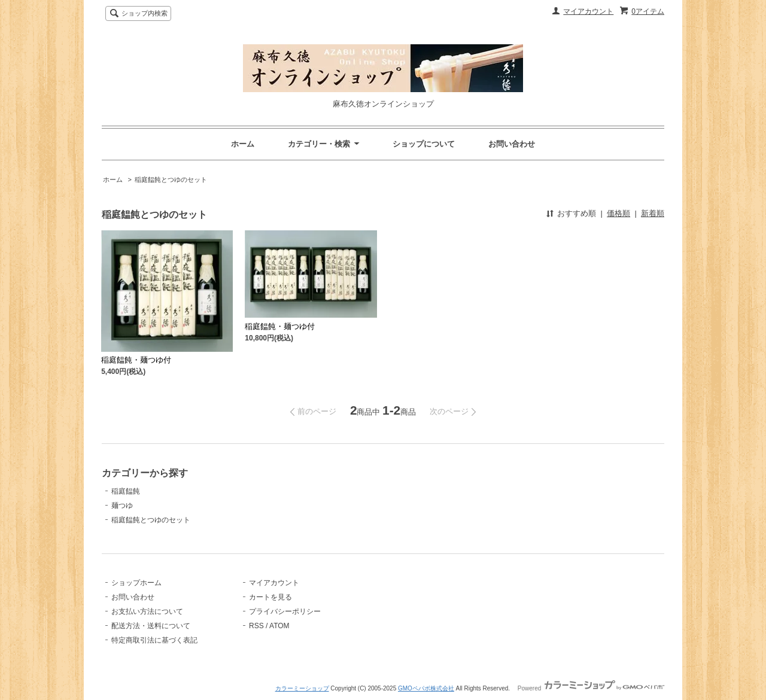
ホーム (243, 144)
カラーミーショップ (302, 688)
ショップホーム (136, 583)
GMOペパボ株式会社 (426, 688)
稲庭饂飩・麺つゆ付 (136, 360)
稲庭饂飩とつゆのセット (171, 179)
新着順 (653, 213)
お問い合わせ (512, 144)
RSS (256, 626)
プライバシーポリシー (285, 611)
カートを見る (270, 597)
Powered (591, 688)
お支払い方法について (147, 611)
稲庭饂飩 (126, 491)
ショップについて (424, 144)
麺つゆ (122, 506)
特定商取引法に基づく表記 (154, 640)
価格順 (618, 213)
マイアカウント (588, 11)
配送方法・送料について (151, 626)
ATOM (279, 626)
